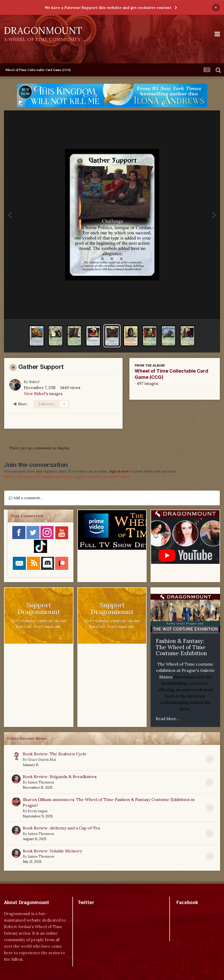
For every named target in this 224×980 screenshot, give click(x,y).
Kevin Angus (38, 811)
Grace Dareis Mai (42, 760)
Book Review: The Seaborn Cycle (55, 754)
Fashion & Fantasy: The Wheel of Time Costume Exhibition (181, 647)
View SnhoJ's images (43, 394)
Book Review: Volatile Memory (52, 851)
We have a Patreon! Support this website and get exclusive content (108, 8)
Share (20, 404)
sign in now (119, 471)
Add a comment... (25, 498)
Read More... (168, 719)
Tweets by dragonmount (101, 912)
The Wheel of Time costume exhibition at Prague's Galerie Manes (185, 670)
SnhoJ (34, 382)
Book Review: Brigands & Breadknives (60, 776)
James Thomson (41, 782)
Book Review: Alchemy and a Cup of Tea (61, 828)
